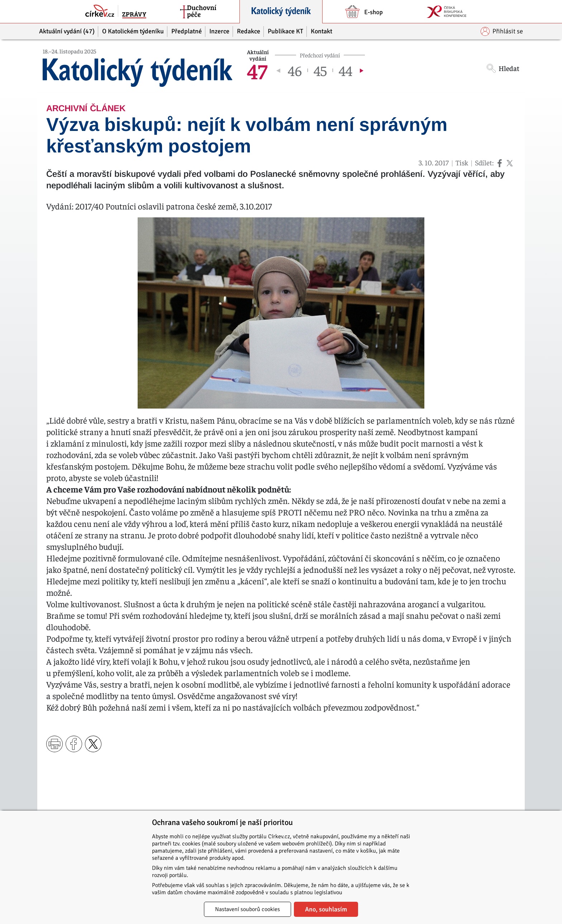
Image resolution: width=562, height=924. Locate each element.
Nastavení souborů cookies (247, 909)
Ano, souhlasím (326, 909)
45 (320, 70)
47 (257, 70)
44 (346, 70)
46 (295, 70)
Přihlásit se (502, 31)
